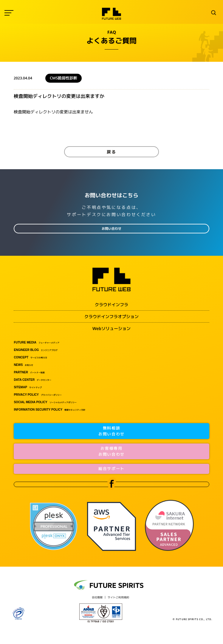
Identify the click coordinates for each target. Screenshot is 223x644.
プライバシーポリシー (38, 395)
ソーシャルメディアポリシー (45, 402)
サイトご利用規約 (118, 597)
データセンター (32, 380)
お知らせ (23, 365)
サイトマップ (28, 387)
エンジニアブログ (36, 350)
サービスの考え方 (30, 358)
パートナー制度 (29, 372)
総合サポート (112, 469)
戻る (112, 152)
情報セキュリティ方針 (49, 410)
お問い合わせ (112, 229)
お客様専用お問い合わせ (112, 451)
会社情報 (97, 597)
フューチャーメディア (37, 343)
